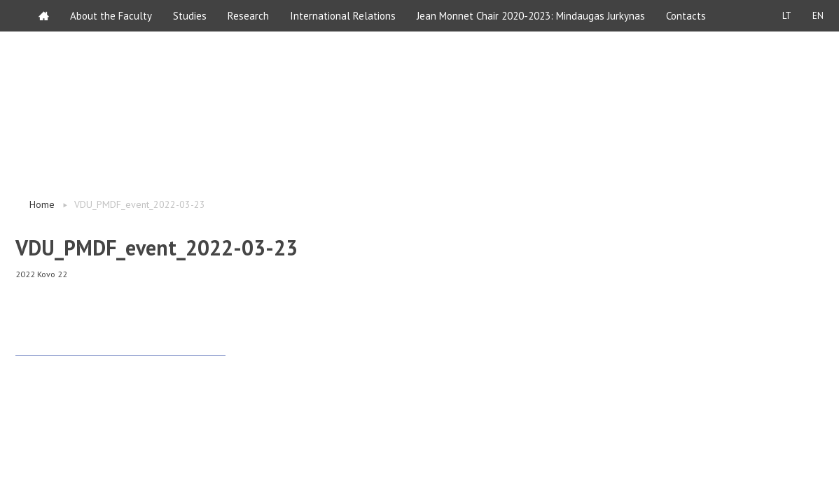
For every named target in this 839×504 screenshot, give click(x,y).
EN (818, 16)
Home (42, 204)
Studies (190, 16)
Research (248, 16)
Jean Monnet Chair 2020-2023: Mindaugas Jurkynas (531, 16)
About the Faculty (111, 16)
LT (787, 16)
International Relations (343, 16)
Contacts (686, 16)
